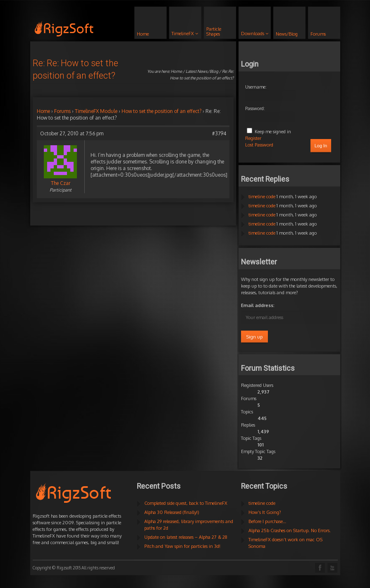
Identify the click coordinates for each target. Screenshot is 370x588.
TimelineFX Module (96, 111)
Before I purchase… (267, 521)
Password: (255, 108)
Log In (321, 146)
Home (176, 71)
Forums (62, 111)
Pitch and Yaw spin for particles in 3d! (182, 546)
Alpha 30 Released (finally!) (172, 512)
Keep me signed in (273, 132)
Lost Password (259, 145)
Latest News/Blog (202, 71)
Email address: (258, 305)
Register (253, 138)
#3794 (219, 133)
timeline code (262, 197)
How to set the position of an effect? (161, 111)
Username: (256, 87)
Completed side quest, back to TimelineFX (186, 503)
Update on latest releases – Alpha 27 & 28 (186, 537)
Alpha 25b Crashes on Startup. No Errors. (290, 530)
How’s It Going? (265, 512)
